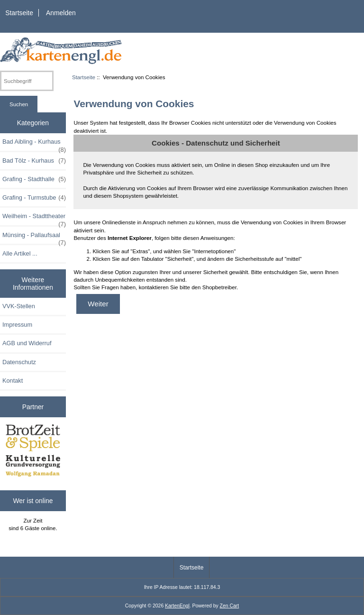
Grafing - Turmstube (34, 198)
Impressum (17, 325)
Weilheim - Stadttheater (34, 219)
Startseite (19, 13)
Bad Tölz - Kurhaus (34, 161)
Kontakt (13, 381)
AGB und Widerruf (27, 343)
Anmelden (61, 13)
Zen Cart (230, 606)
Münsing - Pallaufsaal (34, 238)
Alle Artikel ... (20, 253)
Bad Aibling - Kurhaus (34, 144)
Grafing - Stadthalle (34, 179)
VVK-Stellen (19, 306)
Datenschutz (19, 362)
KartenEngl (177, 606)
